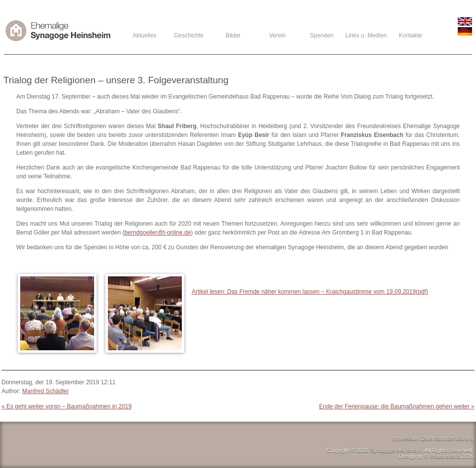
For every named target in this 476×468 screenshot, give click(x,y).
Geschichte (189, 35)
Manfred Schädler (46, 391)
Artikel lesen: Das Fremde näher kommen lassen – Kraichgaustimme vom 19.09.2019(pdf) (310, 292)
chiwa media (445, 456)
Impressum (406, 438)
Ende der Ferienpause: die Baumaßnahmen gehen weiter (397, 406)
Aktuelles (145, 35)
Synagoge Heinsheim (396, 450)
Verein (277, 35)
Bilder (233, 35)
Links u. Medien (366, 35)
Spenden (322, 35)
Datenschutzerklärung (447, 438)
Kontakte (410, 35)
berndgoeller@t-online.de (157, 233)
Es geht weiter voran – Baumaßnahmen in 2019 (67, 406)
